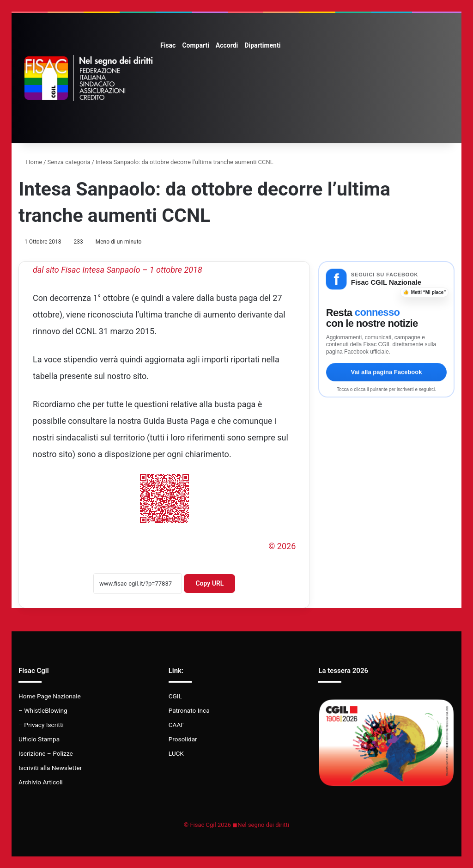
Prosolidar (183, 739)
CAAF (176, 725)
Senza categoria (69, 162)
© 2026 (282, 546)
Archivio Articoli (41, 782)
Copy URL (209, 583)
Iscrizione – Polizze (46, 753)
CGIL (175, 696)
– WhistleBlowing (43, 710)
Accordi (227, 45)
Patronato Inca (189, 710)
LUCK (176, 753)
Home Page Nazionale (50, 696)
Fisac (168, 45)
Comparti (195, 45)
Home (30, 162)
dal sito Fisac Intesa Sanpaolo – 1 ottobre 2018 (118, 270)
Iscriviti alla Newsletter (50, 768)
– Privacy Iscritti (41, 725)
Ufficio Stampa (39, 739)
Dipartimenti (262, 45)
